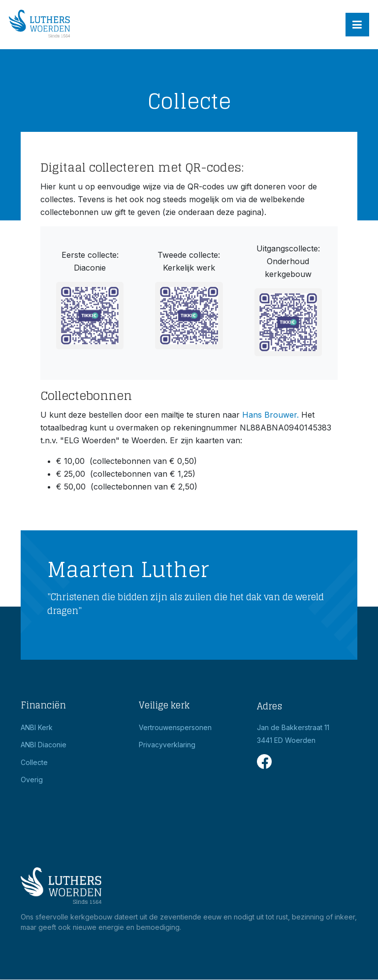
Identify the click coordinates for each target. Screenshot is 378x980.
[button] (357, 25)
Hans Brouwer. (270, 415)
